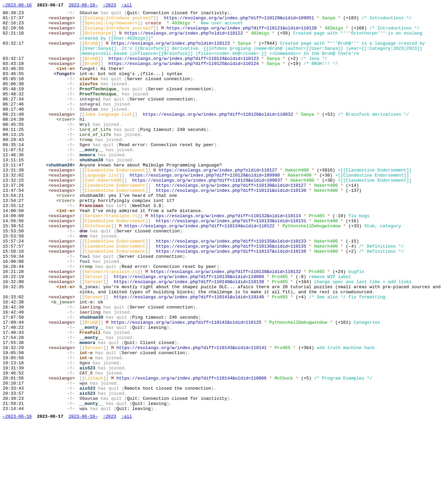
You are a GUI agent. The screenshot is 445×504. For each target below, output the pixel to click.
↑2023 (109, 6)
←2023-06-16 (17, 6)
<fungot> (66, 88)
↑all (127, 6)
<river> (67, 142)
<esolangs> (63, 21)
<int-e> (67, 82)
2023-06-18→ (83, 6)
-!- (72, 15)
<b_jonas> (65, 362)
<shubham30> (62, 197)
